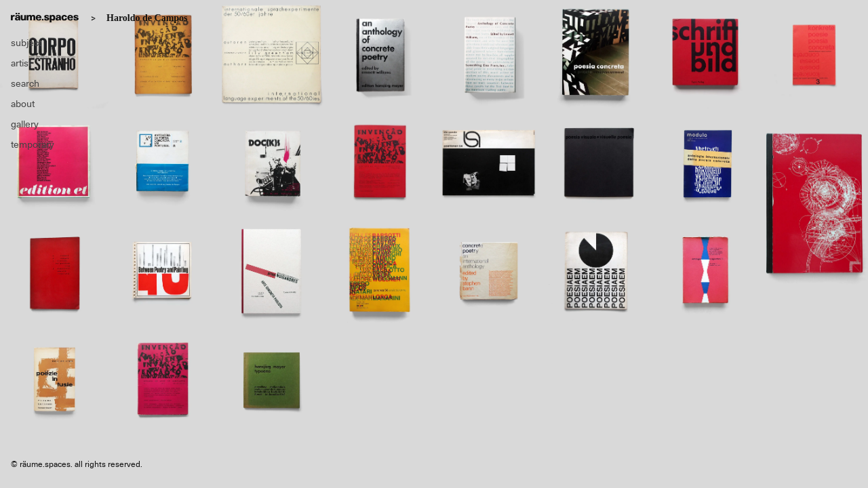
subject (26, 43)
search (25, 83)
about (23, 104)
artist (21, 63)
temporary (33, 144)
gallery (25, 124)
